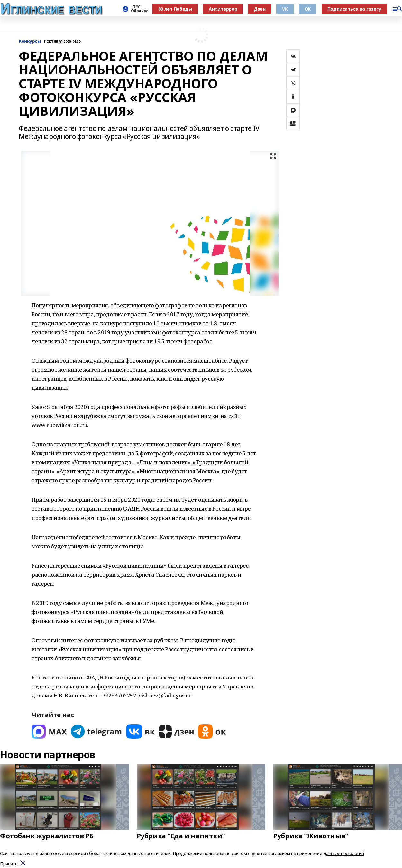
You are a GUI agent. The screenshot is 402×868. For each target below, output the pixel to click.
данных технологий (344, 853)
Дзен (260, 9)
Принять (9, 864)
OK (308, 9)
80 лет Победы (175, 9)
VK (285, 9)
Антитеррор (223, 9)
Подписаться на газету (354, 9)
